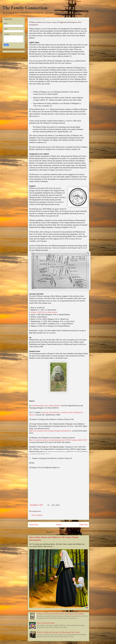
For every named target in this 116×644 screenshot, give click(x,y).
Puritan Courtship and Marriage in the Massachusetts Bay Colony (58, 632)
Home (59, 525)
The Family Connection (25, 8)
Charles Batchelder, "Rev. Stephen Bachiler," (46, 406)
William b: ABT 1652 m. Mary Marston (44, 312)
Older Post (84, 525)
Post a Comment (37, 515)
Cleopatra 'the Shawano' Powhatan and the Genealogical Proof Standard (60, 614)
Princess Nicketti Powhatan (46, 623)
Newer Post (34, 525)
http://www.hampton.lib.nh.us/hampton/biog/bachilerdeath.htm (50, 431)
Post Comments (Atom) (63, 532)
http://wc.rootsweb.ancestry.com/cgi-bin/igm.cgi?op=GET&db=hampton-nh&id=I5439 (58, 440)
